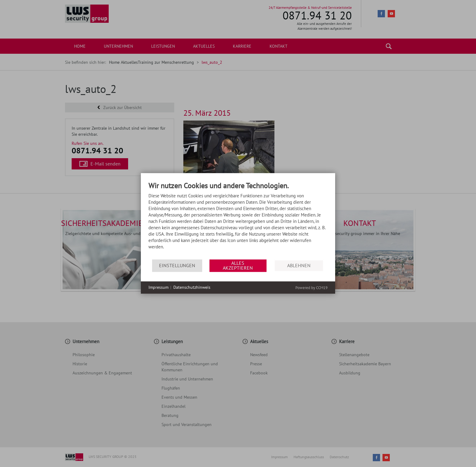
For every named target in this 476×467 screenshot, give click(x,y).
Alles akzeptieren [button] (238, 265)
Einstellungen (177, 265)
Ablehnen (299, 265)
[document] (238, 221)
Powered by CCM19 (311, 288)
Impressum (158, 287)
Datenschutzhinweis (192, 287)
